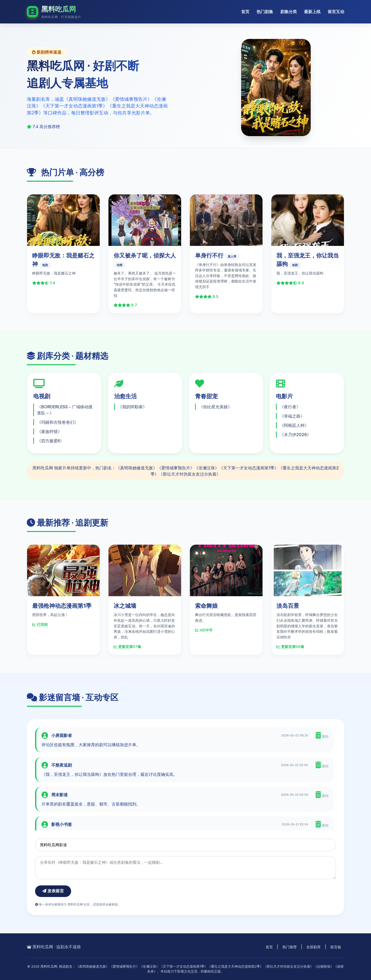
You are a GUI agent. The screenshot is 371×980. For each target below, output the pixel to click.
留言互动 (336, 12)
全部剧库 (314, 947)
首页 (245, 12)
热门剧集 (265, 12)
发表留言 (53, 891)
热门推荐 (290, 947)
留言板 (336, 947)
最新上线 (312, 12)
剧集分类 (289, 12)
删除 (322, 735)
